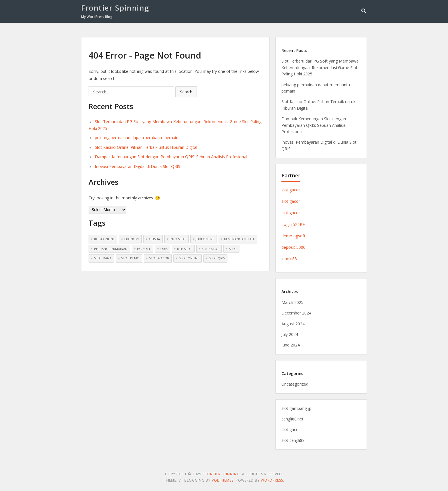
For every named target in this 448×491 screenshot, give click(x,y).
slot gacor (291, 190)
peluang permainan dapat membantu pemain (137, 138)
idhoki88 (289, 259)
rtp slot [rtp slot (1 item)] (185, 249)
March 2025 (292, 302)
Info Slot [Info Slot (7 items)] (178, 239)
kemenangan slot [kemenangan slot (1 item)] (239, 239)
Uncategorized (295, 384)
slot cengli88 (293, 440)
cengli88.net (292, 419)
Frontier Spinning (115, 8)
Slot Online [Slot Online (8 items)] (189, 258)
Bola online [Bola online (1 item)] (104, 239)
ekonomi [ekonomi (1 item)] (132, 239)
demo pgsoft (293, 236)
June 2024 (291, 345)
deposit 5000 (293, 247)
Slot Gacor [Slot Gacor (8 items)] (159, 258)
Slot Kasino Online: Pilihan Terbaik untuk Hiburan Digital (146, 147)
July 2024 (290, 334)
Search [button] (186, 92)
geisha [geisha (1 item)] (154, 239)
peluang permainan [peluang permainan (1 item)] (111, 249)
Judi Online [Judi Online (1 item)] (205, 239)
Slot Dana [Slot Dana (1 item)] (103, 258)
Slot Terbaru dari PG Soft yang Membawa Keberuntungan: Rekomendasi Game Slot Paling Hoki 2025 (320, 67)
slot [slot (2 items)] (233, 249)
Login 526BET (294, 224)
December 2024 (296, 313)
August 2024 (293, 324)
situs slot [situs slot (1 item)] (210, 249)
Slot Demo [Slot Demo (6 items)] (130, 258)
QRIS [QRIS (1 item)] (164, 249)
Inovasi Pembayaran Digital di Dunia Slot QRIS (138, 166)
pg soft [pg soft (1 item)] (144, 249)
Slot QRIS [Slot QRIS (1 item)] (217, 258)
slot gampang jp (296, 408)
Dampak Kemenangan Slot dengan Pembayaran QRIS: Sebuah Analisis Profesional (171, 157)
